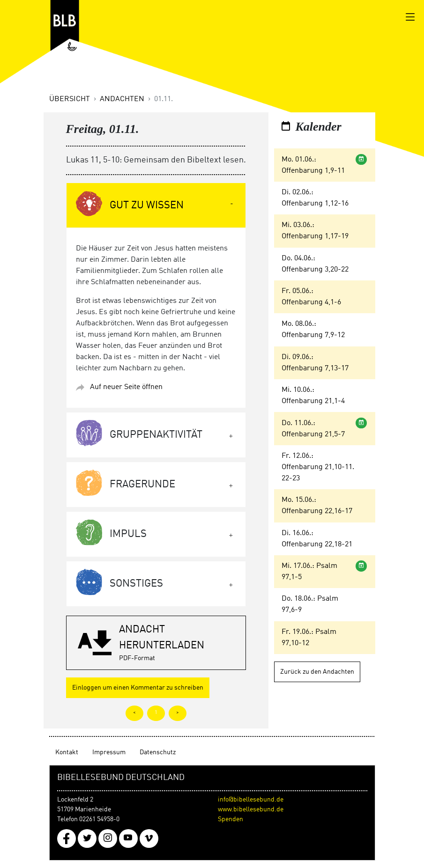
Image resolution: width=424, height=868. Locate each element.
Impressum (109, 752)
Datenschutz (158, 752)
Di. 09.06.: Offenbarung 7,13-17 (315, 363)
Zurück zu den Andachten (317, 672)
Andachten (122, 99)
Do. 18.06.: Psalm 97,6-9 (310, 604)
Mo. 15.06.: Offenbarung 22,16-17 (317, 506)
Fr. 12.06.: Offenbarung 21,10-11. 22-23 (318, 467)
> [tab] (178, 713)
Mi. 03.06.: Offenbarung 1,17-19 (315, 231)
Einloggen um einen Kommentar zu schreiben (138, 688)
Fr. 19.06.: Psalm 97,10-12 (309, 638)
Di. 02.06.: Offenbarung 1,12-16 (315, 198)
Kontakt (67, 752)
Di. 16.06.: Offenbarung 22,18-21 (317, 539)
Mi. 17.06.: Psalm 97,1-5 (309, 572)
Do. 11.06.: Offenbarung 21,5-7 (313, 429)
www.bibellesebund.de (251, 809)
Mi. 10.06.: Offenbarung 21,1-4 (313, 396)
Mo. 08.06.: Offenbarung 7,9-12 (313, 330)
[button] (156, 643)
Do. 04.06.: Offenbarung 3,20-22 (315, 264)
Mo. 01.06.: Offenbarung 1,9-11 (313, 165)
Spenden (231, 819)
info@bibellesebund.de (251, 800)
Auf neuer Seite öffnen (126, 387)
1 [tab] (156, 713)
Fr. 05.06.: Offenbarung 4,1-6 (311, 297)
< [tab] (134, 713)
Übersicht (70, 99)
